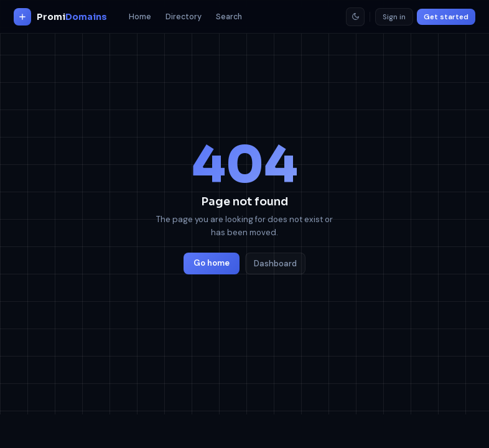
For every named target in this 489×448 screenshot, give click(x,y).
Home (140, 17)
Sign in (394, 17)
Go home (212, 263)
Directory (184, 17)
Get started (446, 17)
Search (229, 17)
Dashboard (275, 264)
